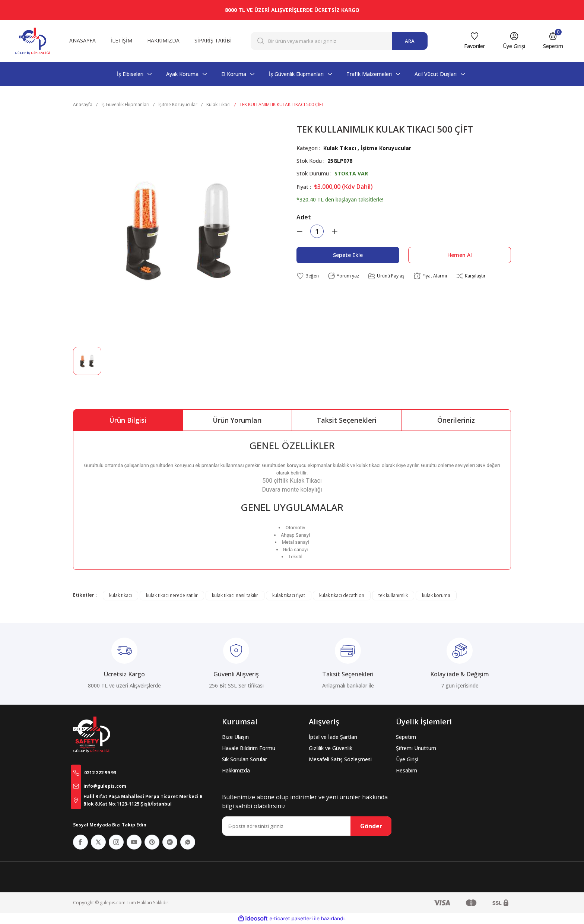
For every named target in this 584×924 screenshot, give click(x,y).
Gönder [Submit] (371, 826)
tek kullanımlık (393, 595)
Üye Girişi (407, 759)
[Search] (339, 41)
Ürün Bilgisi (128, 420)
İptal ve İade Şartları (333, 737)
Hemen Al (460, 255)
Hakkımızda (236, 770)
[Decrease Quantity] (299, 231)
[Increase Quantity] (334, 231)
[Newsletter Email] (307, 826)
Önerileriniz (456, 420)
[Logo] (33, 41)
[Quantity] (317, 231)
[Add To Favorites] (308, 276)
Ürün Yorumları (237, 420)
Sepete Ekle (348, 255)
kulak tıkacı (120, 595)
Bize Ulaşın (235, 737)
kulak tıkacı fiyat (289, 595)
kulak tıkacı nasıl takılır (235, 595)
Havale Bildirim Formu (249, 748)
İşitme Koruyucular (386, 148)
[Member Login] (514, 41)
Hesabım (407, 770)
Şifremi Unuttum (416, 748)
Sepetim (406, 737)
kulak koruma (436, 595)
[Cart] (553, 41)
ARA (410, 41)
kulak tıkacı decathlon (342, 595)
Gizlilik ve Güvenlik (331, 748)
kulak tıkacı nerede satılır (172, 595)
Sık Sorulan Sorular (245, 759)
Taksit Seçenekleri (347, 420)
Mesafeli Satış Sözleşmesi (340, 759)
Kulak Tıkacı (340, 148)
